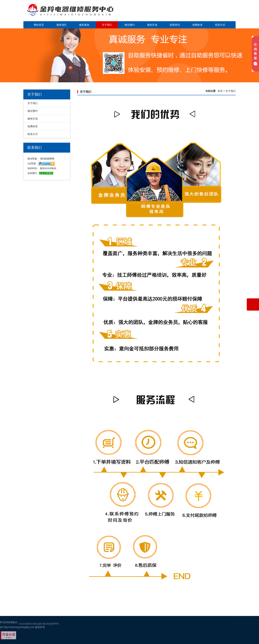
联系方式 (220, 25)
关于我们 (107, 25)
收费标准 (197, 25)
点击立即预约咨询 (210, 13)
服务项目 (62, 25)
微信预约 (129, 25)
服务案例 (84, 25)
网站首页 (39, 25)
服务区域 (152, 25)
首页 (220, 91)
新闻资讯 (175, 25)
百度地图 (247, 638)
